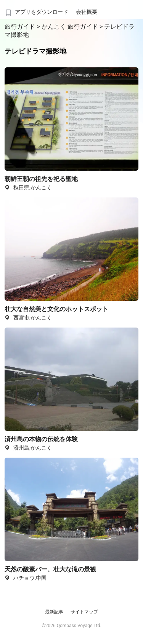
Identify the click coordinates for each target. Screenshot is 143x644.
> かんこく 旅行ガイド (68, 27)
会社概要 (87, 12)
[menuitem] (36, 10)
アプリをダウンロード (36, 12)
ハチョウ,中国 (25, 578)
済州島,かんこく (28, 448)
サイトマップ (84, 612)
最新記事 (54, 612)
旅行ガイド (21, 27)
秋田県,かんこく (28, 187)
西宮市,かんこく (28, 318)
